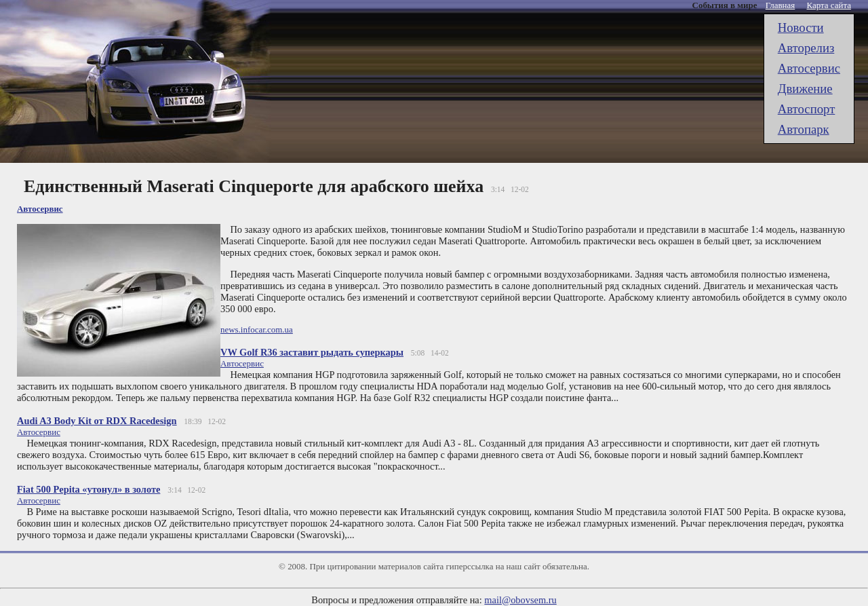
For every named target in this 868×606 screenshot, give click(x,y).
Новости (801, 27)
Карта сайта (829, 5)
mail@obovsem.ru (520, 600)
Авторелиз (806, 48)
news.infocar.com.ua (257, 329)
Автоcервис (809, 68)
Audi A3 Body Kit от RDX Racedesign (97, 421)
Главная (780, 5)
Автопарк (804, 129)
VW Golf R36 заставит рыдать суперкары (312, 352)
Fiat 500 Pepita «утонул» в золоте (88, 489)
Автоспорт (807, 109)
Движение (805, 89)
